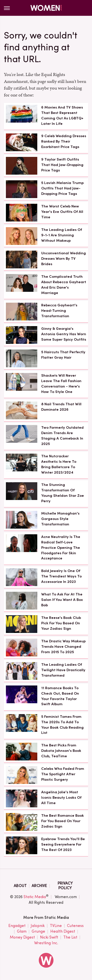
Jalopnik (38, 926)
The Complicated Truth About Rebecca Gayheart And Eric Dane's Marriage (64, 285)
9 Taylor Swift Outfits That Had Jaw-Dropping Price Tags (62, 165)
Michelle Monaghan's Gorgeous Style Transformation (60, 519)
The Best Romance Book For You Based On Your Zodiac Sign (63, 821)
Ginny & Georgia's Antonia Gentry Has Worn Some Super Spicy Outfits (64, 334)
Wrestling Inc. (46, 943)
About (20, 886)
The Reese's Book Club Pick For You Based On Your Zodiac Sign (61, 623)
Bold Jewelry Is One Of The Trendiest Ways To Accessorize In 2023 (61, 576)
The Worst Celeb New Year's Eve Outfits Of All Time (62, 212)
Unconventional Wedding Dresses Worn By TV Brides (64, 259)
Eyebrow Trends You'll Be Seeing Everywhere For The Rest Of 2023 (63, 844)
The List (70, 937)
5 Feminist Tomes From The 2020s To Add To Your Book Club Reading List (62, 725)
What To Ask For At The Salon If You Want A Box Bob (62, 600)
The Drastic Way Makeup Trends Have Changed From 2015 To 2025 (63, 647)
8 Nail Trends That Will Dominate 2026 (61, 407)
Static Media (35, 897)
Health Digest (63, 932)
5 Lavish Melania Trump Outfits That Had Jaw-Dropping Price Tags (62, 188)
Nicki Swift (49, 937)
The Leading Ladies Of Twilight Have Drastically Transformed (63, 670)
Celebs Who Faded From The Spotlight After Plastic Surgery (63, 774)
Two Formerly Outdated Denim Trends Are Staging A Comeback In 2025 (62, 435)
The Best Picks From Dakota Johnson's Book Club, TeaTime (61, 751)
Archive (39, 886)
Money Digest (22, 937)
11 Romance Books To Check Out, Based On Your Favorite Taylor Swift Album (60, 696)
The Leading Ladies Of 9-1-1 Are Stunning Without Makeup (62, 235)
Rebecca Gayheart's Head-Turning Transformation (59, 311)
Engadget (17, 926)
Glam (22, 932)
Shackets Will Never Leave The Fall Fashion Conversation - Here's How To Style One (61, 383)
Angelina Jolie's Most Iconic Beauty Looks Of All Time (61, 797)
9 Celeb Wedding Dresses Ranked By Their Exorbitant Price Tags (64, 141)
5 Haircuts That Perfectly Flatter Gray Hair (63, 355)
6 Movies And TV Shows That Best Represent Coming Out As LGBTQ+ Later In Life (62, 115)
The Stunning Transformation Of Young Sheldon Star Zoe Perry (63, 493)
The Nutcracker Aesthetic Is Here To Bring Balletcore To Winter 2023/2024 (59, 464)
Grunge (38, 932)
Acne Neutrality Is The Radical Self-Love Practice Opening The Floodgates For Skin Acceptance (61, 547)
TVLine (56, 926)
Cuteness (75, 926)
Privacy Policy (65, 886)
